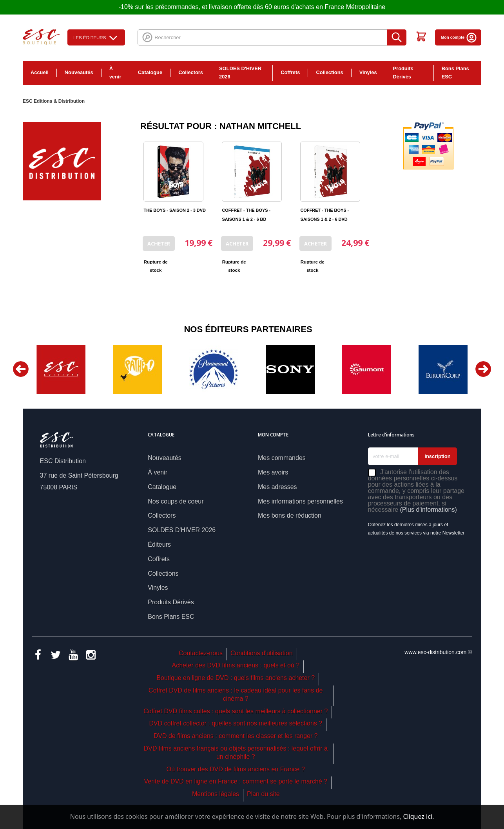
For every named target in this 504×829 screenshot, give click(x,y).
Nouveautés (79, 72)
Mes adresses (277, 487)
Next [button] (483, 369)
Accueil (40, 72)
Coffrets (290, 72)
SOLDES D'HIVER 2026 (240, 73)
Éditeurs (159, 544)
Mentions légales (216, 794)
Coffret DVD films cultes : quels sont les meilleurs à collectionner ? (236, 711)
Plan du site (263, 794)
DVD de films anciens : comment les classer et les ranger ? (236, 736)
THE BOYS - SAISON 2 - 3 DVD (174, 210)
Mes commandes (282, 458)
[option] (61, 369)
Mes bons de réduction (290, 515)
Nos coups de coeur (176, 501)
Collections (329, 72)
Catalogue (150, 72)
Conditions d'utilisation (262, 653)
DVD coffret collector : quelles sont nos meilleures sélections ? (236, 723)
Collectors (191, 72)
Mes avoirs (273, 472)
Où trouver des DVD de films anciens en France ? (236, 769)
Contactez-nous (201, 653)
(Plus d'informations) (429, 510)
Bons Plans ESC (455, 73)
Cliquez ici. (418, 816)
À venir (115, 73)
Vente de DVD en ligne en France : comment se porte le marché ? (236, 781)
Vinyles (368, 72)
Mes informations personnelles (300, 501)
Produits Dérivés (403, 73)
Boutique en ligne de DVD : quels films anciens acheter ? (236, 678)
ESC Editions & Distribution (54, 101)
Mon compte (459, 37)
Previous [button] (21, 369)
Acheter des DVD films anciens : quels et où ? (236, 665)
